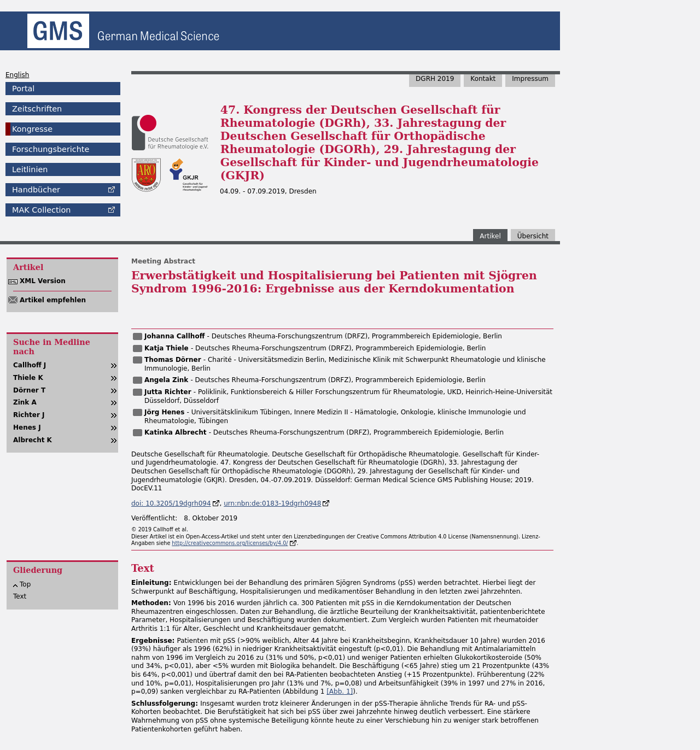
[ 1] (340, 692)
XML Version (43, 281)
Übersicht (533, 236)
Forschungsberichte (51, 149)
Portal (23, 89)
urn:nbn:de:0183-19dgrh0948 (272, 503)
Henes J (27, 427)
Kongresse (32, 129)
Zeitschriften (37, 109)
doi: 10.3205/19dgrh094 (171, 503)
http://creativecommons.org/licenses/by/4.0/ (230, 543)
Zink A (25, 402)
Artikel (490, 236)
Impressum (530, 79)
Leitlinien (30, 169)
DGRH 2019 (435, 79)
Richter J (29, 415)
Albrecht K (33, 440)
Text (20, 596)
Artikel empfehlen (53, 300)
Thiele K (28, 378)
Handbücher (36, 190)
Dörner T (29, 390)
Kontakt (483, 79)
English (17, 75)
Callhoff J (30, 365)
